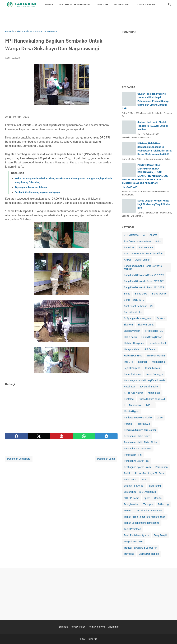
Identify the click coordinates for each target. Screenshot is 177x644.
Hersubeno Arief (157, 343)
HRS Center (150, 349)
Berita (127, 294)
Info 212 (128, 362)
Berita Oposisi (160, 294)
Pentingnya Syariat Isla (136, 461)
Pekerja (128, 424)
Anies (158, 241)
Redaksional (131, 480)
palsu (160, 418)
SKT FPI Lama (132, 498)
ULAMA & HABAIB (146, 5)
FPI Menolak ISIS (154, 331)
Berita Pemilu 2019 (134, 300)
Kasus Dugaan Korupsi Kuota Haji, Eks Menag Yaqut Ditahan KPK (154, 204)
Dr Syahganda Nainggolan (138, 318)
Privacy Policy (78, 627)
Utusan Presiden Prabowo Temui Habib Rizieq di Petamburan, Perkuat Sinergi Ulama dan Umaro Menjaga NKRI (146, 101)
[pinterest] (61, 436)
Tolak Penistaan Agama (137, 535)
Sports (158, 498)
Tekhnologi (163, 504)
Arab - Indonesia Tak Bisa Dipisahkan (144, 253)
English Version (132, 331)
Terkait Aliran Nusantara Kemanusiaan (145, 517)
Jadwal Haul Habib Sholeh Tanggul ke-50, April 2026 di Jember (153, 126)
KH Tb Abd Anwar (133, 393)
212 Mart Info (131, 235)
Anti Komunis (146, 247)
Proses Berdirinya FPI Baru (150, 473)
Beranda (63, 627)
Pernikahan (162, 467)
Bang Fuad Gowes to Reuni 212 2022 (144, 281)
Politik (127, 473)
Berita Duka (141, 294)
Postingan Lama (106, 459)
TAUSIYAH (102, 5)
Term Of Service (96, 627)
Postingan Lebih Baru (19, 459)
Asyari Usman (143, 260)
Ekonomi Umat (146, 325)
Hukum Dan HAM (133, 356)
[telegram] (106, 436)
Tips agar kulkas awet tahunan (31, 187)
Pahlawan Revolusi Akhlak (138, 418)
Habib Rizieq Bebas (152, 337)
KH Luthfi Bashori (150, 387)
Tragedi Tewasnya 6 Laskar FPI (141, 548)
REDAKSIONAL (122, 5)
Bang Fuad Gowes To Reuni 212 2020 (144, 275)
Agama (153, 235)
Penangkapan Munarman (138, 449)
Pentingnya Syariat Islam (137, 467)
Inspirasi (142, 362)
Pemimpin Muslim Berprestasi (140, 430)
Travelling (129, 554)
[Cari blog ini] (170, 5)
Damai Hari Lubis (133, 312)
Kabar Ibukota (152, 368)
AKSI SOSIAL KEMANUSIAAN (75, 5)
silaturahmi (155, 486)
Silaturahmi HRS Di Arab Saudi (140, 492)
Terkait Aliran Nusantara (149, 511)
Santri (145, 480)
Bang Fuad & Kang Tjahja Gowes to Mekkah (143, 267)
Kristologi (129, 399)
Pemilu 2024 (143, 424)
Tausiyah (148, 504)
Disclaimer (113, 627)
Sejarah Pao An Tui (134, 486)
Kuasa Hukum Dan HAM (152, 399)
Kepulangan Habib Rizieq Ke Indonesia (145, 380)
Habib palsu (130, 337)
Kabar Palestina (132, 374)
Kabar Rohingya (154, 374)
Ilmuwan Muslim (156, 356)
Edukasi (161, 318)
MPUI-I (150, 405)
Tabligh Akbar (131, 504)
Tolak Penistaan (132, 529)
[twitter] (39, 436)
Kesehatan (130, 387)
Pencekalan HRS (133, 455)
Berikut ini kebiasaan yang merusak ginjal (38, 192)
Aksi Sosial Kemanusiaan (137, 241)
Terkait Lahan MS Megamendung (142, 523)
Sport (147, 498)
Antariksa (129, 247)
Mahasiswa (135, 405)
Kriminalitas (154, 393)
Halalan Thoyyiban (134, 343)
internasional (158, 362)
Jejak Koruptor (132, 368)
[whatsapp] (84, 436)
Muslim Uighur (132, 411)
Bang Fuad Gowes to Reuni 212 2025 (144, 287)
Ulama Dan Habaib (149, 554)
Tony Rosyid (160, 535)
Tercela (128, 511)
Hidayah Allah (131, 349)
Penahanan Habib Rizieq (137, 436)
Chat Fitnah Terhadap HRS (138, 306)
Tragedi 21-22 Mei (133, 542)
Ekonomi (129, 325)
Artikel (127, 260)
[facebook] (16, 436)
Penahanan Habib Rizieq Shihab (141, 442)
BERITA (49, 5)
